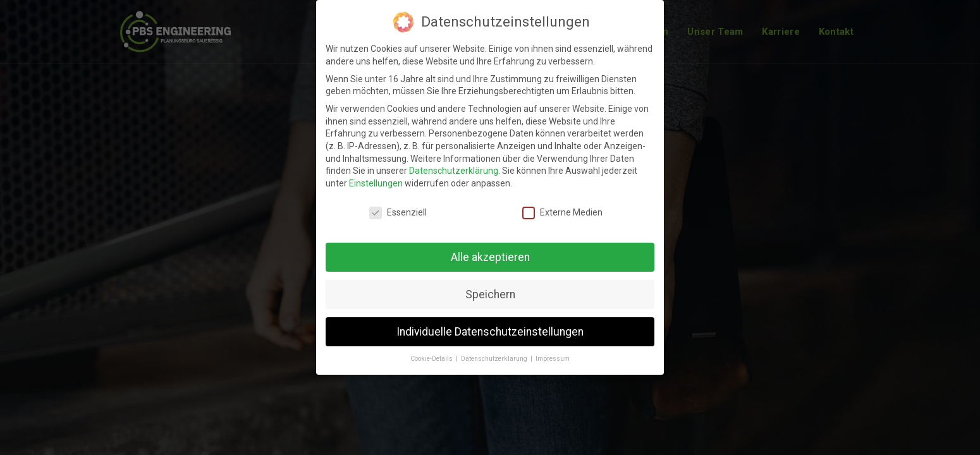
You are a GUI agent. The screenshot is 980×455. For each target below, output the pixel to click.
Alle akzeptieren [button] (490, 257)
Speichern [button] (490, 294)
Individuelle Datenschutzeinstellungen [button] (490, 332)
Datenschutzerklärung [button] (495, 359)
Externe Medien (562, 213)
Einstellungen (376, 183)
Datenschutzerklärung (454, 171)
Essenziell (398, 213)
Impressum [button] (553, 359)
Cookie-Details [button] (432, 359)
